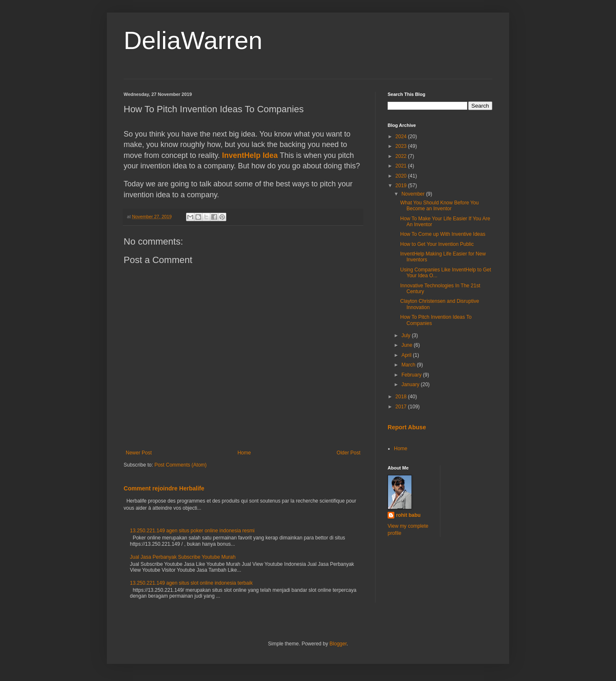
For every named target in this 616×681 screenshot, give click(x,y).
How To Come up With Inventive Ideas (443, 234)
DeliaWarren (193, 40)
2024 (402, 137)
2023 (402, 146)
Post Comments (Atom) (180, 465)
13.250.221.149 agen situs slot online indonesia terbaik (191, 583)
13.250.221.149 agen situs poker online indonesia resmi (192, 531)
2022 (402, 156)
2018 (402, 397)
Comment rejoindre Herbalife (164, 488)
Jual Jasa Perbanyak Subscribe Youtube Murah (183, 557)
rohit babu (408, 515)
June (408, 345)
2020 (402, 176)
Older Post (348, 453)
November (414, 194)
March (409, 365)
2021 (402, 166)
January (411, 384)
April (407, 355)
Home (244, 453)
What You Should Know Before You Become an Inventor (439, 206)
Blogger (338, 644)
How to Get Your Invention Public (437, 244)
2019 (402, 186)
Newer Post (139, 453)
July (407, 335)
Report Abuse (407, 427)
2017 (402, 407)
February (412, 375)
